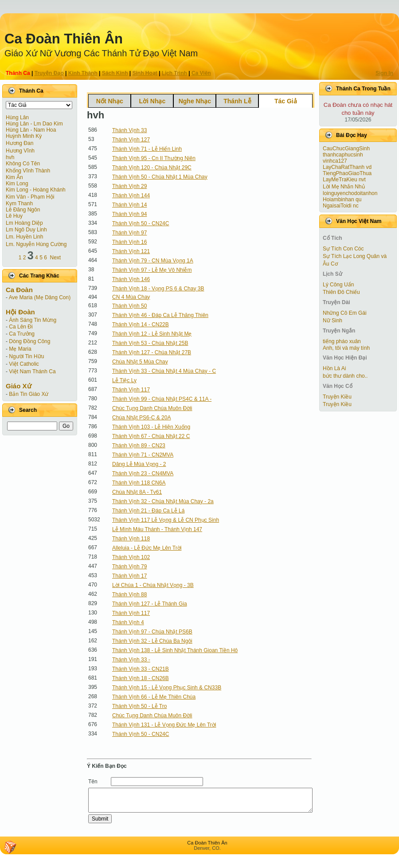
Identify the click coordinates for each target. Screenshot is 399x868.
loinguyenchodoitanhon (350, 193)
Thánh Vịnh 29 (129, 186)
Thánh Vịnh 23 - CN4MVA (143, 473)
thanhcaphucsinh (343, 155)
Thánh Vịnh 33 (129, 130)
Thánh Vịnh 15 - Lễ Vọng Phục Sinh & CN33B (167, 688)
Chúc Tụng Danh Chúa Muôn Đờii (152, 408)
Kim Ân (14, 177)
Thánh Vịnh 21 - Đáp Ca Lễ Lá (148, 511)
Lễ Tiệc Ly (124, 380)
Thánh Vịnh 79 (129, 567)
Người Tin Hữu (26, 356)
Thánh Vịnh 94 (129, 214)
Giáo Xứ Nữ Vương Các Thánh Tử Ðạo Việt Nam (101, 53)
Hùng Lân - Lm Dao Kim (34, 124)
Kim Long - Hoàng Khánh (36, 190)
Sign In (384, 73)
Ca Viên (201, 73)
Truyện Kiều (337, 397)
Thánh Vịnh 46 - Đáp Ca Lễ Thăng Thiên (160, 315)
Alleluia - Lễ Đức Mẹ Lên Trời (147, 548)
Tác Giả (286, 101)
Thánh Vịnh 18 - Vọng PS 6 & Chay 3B (158, 289)
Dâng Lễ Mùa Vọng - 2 (139, 464)
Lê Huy (14, 216)
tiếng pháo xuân (342, 341)
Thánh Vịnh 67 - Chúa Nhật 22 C (151, 436)
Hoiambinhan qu (342, 199)
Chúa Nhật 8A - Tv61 (137, 492)
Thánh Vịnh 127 (131, 140)
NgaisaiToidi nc (341, 206)
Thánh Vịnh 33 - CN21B (141, 669)
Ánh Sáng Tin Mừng (33, 320)
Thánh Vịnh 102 (131, 557)
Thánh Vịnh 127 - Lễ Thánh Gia (150, 604)
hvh (10, 157)
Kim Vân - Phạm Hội (30, 197)
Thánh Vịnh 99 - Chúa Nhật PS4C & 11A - (162, 399)
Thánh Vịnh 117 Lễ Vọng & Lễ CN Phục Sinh (166, 520)
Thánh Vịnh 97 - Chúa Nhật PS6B (152, 632)
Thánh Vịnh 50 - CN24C (141, 223)
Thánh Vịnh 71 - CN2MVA (143, 455)
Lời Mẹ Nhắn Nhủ (344, 187)
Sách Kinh (115, 73)
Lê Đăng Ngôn (23, 210)
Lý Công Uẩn (338, 285)
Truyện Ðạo (49, 73)
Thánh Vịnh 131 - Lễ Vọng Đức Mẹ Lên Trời (164, 725)
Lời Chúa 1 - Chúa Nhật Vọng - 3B (153, 585)
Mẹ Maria (20, 349)
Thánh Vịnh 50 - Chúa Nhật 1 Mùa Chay (160, 177)
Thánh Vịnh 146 (131, 279)
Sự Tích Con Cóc (343, 249)
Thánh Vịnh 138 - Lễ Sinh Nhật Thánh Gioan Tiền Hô (175, 650)
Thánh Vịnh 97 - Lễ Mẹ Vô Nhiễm (152, 270)
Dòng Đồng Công (29, 341)
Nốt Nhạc (110, 101)
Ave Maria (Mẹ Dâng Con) (40, 297)
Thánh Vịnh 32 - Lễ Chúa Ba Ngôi (152, 641)
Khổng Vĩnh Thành (28, 171)
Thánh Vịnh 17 (129, 576)
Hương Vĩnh (20, 151)
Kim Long (17, 184)
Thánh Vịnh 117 (131, 390)
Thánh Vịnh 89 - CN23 (139, 446)
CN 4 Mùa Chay (131, 297)
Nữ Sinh (332, 321)
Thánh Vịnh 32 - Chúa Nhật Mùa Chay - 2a (163, 501)
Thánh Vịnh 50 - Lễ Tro (139, 706)
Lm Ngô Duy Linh (26, 230)
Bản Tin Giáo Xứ (29, 394)
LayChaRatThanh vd (347, 167)
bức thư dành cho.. (345, 376)
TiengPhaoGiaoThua (347, 173)
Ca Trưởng (22, 334)
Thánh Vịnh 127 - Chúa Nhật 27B (152, 352)
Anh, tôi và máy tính (346, 348)
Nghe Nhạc (195, 101)
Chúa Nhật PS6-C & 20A (141, 418)
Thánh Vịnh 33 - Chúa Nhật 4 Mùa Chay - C (164, 371)
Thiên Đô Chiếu (341, 292)
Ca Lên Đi (21, 327)
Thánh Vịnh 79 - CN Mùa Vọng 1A (153, 261)
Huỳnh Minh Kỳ (24, 136)
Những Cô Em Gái (345, 313)
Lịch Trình (174, 73)
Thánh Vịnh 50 (129, 306)
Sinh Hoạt (145, 73)
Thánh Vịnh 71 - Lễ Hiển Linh (147, 149)
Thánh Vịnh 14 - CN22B (141, 325)
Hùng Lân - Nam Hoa (31, 130)
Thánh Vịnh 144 (131, 195)
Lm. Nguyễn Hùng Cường (36, 244)
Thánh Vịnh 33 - (131, 660)
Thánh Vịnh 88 (129, 594)
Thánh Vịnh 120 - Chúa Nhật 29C (152, 168)
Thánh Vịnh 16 (129, 242)
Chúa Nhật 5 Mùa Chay (140, 362)
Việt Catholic (24, 364)
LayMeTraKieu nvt (344, 180)
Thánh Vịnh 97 (129, 233)
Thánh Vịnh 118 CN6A (139, 483)
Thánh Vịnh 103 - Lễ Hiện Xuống (151, 427)
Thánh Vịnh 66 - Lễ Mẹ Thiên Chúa (154, 697)
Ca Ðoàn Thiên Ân (64, 39)
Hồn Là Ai (334, 368)
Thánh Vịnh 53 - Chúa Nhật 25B (150, 343)
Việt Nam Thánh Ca (32, 371)
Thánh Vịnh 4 (128, 622)
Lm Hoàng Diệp (24, 223)
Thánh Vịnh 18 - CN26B (141, 678)
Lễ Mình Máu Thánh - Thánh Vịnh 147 (157, 529)
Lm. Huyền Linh (24, 237)
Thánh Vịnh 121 (131, 251)
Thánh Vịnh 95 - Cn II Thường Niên (154, 158)
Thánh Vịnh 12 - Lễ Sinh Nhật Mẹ (152, 334)
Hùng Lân (17, 117)
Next (56, 258)
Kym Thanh (19, 203)
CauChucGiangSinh (346, 149)
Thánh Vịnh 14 (129, 205)
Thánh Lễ (237, 101)
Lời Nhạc (152, 101)
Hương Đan (20, 143)
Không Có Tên (23, 164)
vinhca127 (335, 161)
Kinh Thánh (83, 73)
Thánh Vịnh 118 (131, 539)
